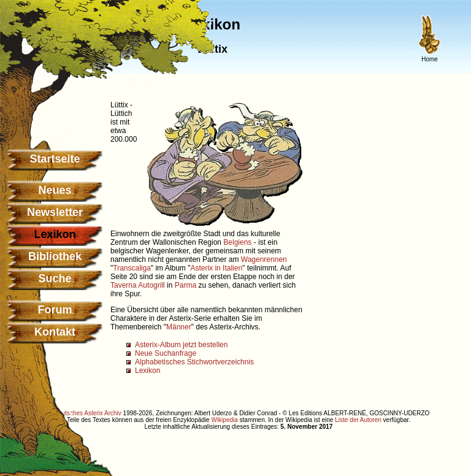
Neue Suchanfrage (166, 353)
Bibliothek (55, 256)
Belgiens (237, 242)
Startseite (55, 159)
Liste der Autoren (358, 420)
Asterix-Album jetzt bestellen (181, 345)
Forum (55, 310)
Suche (55, 278)
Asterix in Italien (216, 268)
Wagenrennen (264, 259)
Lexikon (147, 370)
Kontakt (55, 332)
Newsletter (55, 212)
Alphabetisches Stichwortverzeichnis (194, 362)
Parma (186, 285)
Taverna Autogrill (138, 285)
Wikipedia (224, 420)
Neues (55, 190)
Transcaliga (132, 268)
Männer (179, 327)
